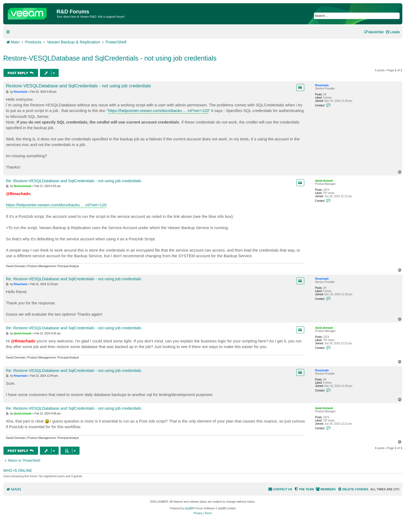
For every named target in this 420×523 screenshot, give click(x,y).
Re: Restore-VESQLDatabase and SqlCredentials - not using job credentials (74, 181)
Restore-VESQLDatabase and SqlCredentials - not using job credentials (110, 58)
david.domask (324, 181)
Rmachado (322, 85)
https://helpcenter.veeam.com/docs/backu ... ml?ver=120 (158, 111)
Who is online (18, 470)
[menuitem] (393, 32)
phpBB (189, 508)
